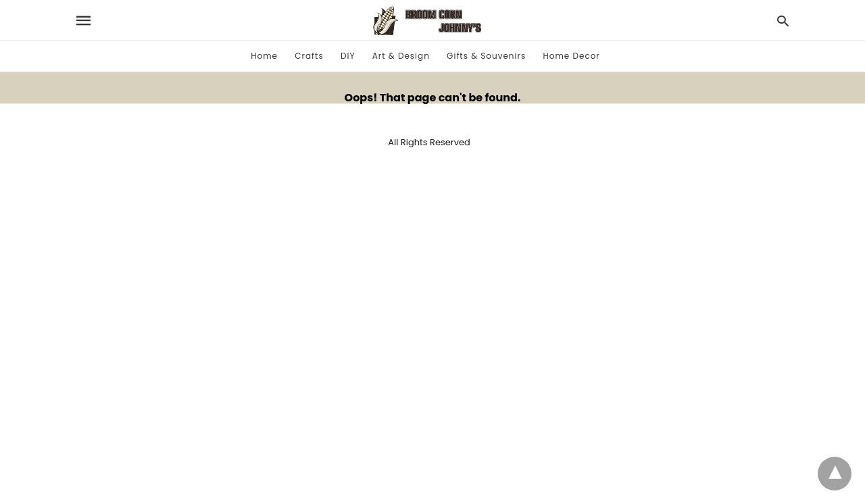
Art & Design (401, 56)
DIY (348, 56)
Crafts (309, 56)
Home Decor (571, 56)
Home (264, 56)
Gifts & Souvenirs (486, 56)
